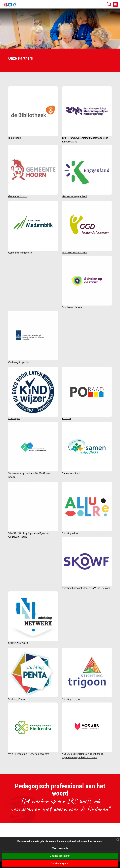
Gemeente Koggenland (74, 196)
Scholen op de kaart (73, 307)
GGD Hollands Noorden (75, 253)
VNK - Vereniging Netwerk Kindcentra (29, 754)
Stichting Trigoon (72, 699)
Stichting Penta (17, 699)
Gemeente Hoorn (18, 196)
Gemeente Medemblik (20, 253)
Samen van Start (71, 473)
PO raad (66, 418)
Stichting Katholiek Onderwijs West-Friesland (86, 588)
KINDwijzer (14, 418)
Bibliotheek (14, 138)
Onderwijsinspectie (19, 362)
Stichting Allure (70, 533)
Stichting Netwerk (18, 643)
